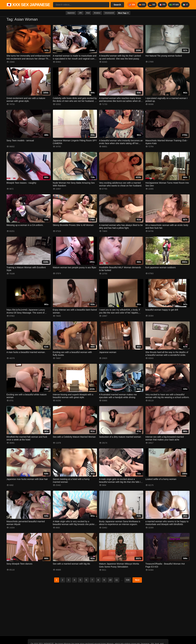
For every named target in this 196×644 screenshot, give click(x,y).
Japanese (64, 13)
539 (128, 581)
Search (117, 5)
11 (117, 581)
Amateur (97, 13)
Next (137, 581)
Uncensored (112, 13)
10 (110, 581)
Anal (86, 13)
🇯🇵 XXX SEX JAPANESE (28, 5)
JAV (76, 13)
